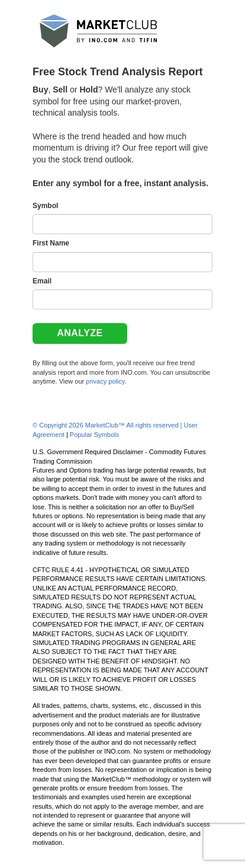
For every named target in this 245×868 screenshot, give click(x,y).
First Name (51, 243)
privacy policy (105, 381)
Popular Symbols (94, 435)
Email (42, 281)
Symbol (45, 206)
